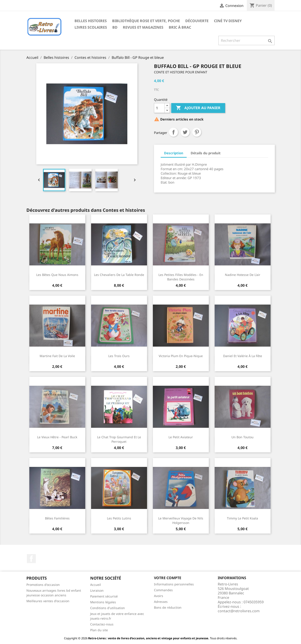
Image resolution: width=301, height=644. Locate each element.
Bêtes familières (57, 518)
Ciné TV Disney (228, 21)
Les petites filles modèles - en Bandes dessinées (181, 277)
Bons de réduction (168, 607)
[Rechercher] (247, 40)
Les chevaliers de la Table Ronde (119, 275)
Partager (173, 132)
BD (115, 27)
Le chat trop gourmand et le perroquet (119, 439)
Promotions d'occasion (43, 585)
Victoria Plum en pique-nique (181, 356)
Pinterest (197, 132)
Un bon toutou (242, 437)
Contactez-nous (102, 624)
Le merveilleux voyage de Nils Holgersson (181, 520)
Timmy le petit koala (242, 518)
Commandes (163, 590)
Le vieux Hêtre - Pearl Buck (57, 437)
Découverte (197, 21)
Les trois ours (119, 356)
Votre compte (168, 578)
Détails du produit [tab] (206, 153)
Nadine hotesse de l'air (243, 275)
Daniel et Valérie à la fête (243, 356)
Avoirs (159, 596)
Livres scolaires (91, 27)
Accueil (96, 585)
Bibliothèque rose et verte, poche (146, 21)
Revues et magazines (143, 27)
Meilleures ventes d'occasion (48, 601)
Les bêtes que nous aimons (57, 275)
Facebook (31, 559)
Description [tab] (174, 153)
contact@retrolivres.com (239, 611)
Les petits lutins (119, 518)
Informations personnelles (174, 584)
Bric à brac (180, 27)
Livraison (97, 590)
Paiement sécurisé (104, 596)
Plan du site (99, 630)
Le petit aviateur (181, 437)
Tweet (185, 132)
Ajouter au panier (198, 108)
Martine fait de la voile (57, 356)
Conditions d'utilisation (108, 608)
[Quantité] (159, 108)
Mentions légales (103, 602)
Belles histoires (91, 21)
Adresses (161, 602)
